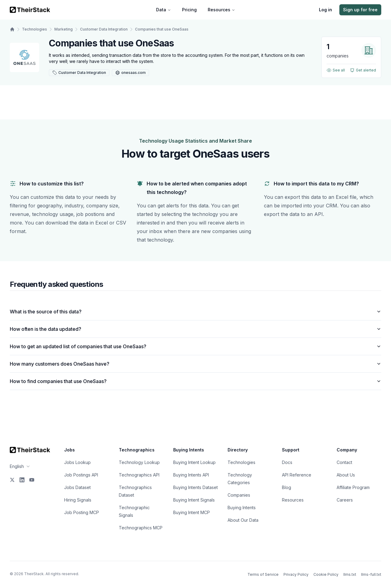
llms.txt (350, 574)
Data (164, 10)
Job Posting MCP (82, 512)
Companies (239, 495)
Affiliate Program (353, 487)
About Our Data (243, 520)
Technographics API (139, 475)
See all (336, 70)
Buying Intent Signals (194, 500)
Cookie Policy (326, 574)
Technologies (35, 29)
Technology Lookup (139, 462)
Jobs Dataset (77, 487)
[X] (12, 480)
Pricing (189, 10)
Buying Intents (242, 508)
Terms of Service (263, 574)
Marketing (64, 29)
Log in (325, 10)
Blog (287, 487)
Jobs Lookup (77, 462)
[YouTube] (32, 480)
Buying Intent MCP (192, 512)
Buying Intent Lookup (194, 462)
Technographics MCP (141, 528)
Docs (287, 462)
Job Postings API (81, 475)
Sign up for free (360, 10)
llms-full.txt (371, 574)
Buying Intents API (191, 475)
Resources (221, 10)
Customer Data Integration (104, 29)
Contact (344, 462)
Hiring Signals (78, 500)
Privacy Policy (296, 574)
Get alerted (363, 70)
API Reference (297, 475)
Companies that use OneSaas (162, 29)
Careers (345, 500)
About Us (346, 475)
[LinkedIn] (22, 480)
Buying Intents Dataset (195, 487)
